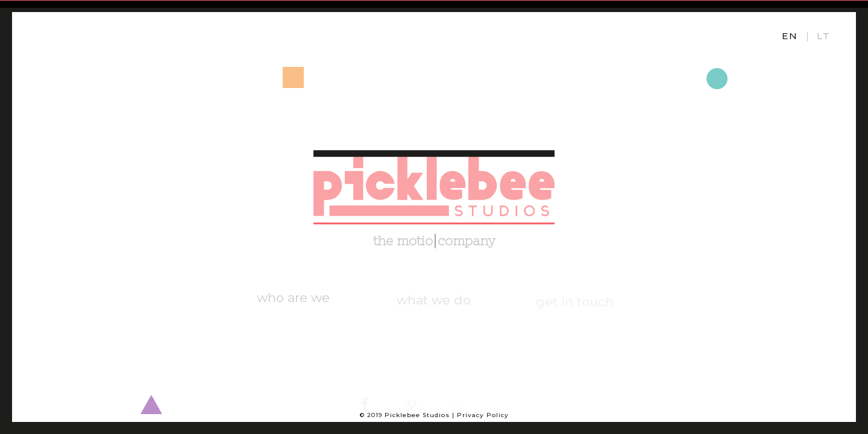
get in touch (575, 303)
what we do (434, 302)
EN (790, 36)
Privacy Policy (483, 415)
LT (824, 36)
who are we (293, 302)
